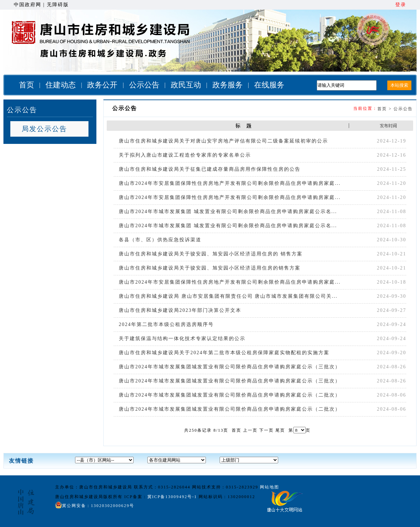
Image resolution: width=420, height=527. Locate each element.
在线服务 (269, 85)
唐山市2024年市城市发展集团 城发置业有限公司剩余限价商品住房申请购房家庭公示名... (228, 212)
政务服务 (228, 85)
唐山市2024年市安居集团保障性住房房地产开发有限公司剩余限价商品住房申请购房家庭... (230, 183)
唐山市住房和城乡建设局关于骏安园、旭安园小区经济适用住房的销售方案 (210, 268)
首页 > (385, 109)
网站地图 (270, 487)
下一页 (266, 430)
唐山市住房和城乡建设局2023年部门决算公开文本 (180, 310)
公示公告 (144, 85)
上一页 (250, 430)
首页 (27, 85)
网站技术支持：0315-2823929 (225, 487)
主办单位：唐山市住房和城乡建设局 (94, 487)
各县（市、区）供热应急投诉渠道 (160, 240)
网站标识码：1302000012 (227, 497)
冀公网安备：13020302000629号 (95, 505)
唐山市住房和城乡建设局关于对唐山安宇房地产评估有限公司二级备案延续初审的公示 (223, 141)
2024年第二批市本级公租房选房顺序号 (166, 324)
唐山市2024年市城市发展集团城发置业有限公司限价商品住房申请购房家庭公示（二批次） (230, 395)
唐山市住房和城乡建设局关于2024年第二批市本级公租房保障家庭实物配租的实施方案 (224, 353)
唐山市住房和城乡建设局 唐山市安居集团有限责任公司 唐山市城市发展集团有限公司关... (228, 296)
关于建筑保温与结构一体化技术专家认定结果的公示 (182, 339)
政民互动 (186, 85)
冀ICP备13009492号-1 (172, 497)
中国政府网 (28, 5)
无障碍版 (58, 5)
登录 (401, 5)
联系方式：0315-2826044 (162, 487)
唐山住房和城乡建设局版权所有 (89, 497)
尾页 (280, 430)
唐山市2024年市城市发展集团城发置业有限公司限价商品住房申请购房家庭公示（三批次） (230, 367)
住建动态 (61, 85)
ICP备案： (161, 497)
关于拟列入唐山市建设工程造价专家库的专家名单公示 (185, 155)
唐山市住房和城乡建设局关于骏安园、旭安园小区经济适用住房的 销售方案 (211, 254)
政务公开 (102, 85)
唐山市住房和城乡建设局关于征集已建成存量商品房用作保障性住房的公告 (210, 169)
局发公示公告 (44, 129)
